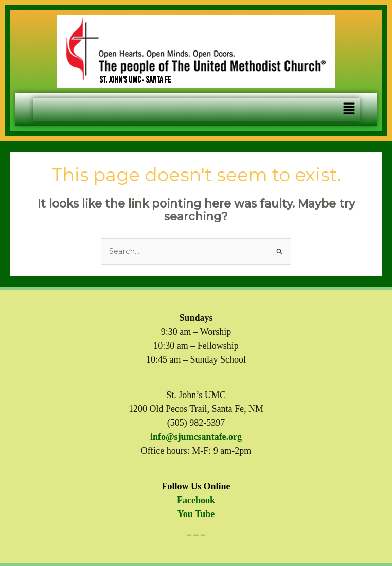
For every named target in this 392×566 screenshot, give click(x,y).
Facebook (196, 500)
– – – (196, 534)
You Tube (196, 514)
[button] (349, 109)
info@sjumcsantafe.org (196, 437)
